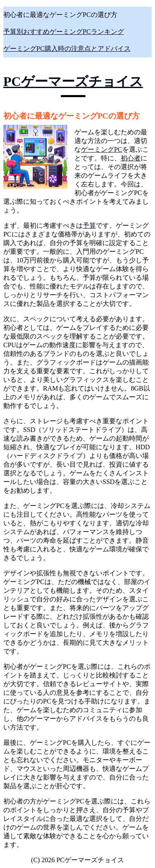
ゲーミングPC (102, 149)
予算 (89, 225)
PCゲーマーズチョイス (73, 81)
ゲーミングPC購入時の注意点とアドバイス (67, 49)
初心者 (131, 158)
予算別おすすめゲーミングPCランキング (64, 32)
